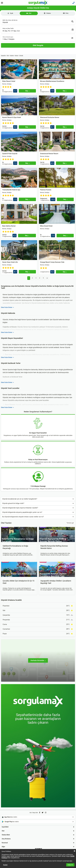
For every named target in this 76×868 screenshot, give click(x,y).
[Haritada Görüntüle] (38, 660)
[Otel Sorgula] (38, 45)
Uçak (10, 13)
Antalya (12, 56)
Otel (29, 13)
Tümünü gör (70, 523)
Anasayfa (3, 56)
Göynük (21, 56)
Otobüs (47, 13)
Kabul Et (70, 865)
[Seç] (27, 91)
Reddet (5, 865)
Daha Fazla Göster (7, 307)
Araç (66, 13)
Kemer (17, 56)
